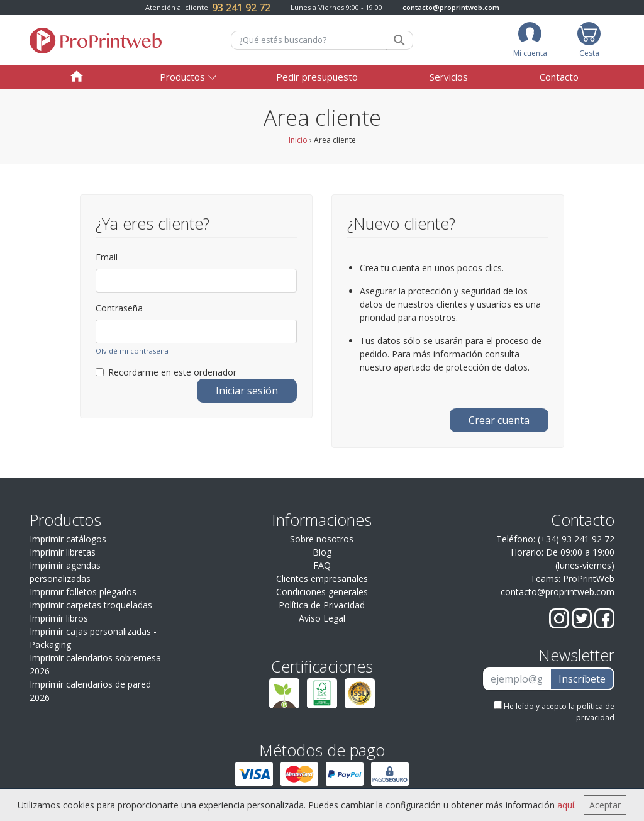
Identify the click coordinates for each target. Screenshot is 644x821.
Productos (182, 77)
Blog (322, 552)
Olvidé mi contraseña (132, 351)
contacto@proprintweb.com (451, 7)
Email (107, 257)
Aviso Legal (322, 618)
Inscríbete (582, 679)
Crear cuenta (499, 420)
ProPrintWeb (589, 578)
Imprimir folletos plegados (83, 592)
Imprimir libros (59, 618)
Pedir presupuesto (317, 77)
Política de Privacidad (322, 605)
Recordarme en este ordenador (166, 372)
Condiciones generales (322, 592)
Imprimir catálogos (68, 539)
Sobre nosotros (322, 539)
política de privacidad (595, 712)
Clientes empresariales (322, 578)
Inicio (298, 140)
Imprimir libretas (63, 552)
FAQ (322, 565)
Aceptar (605, 805)
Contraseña (119, 308)
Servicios (449, 77)
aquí (566, 805)
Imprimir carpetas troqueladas (91, 605)
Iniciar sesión (247, 391)
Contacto (559, 77)
